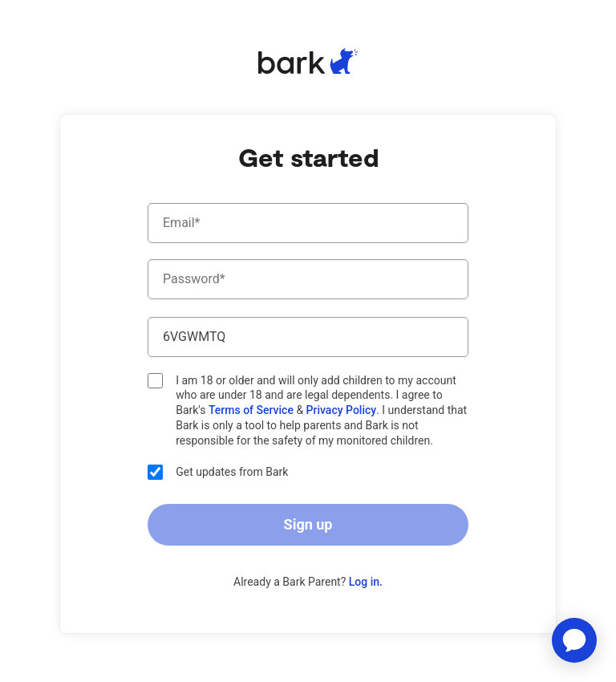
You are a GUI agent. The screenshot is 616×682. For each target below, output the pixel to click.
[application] (574, 640)
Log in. (366, 582)
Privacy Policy (342, 410)
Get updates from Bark (218, 472)
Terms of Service (252, 410)
